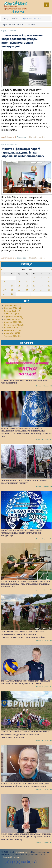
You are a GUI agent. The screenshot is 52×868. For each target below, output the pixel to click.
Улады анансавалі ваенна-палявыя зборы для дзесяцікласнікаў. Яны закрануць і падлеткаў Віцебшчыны (25, 584)
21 (12, 290)
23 (27, 290)
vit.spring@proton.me (11, 857)
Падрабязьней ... (37, 137)
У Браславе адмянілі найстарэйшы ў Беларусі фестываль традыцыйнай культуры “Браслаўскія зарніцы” (25, 735)
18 (41, 286)
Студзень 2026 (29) (13, 317)
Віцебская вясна (22, 852)
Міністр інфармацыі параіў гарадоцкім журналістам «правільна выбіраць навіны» (23, 153)
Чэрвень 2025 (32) (13, 336)
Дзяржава (22, 137)
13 (4, 286)
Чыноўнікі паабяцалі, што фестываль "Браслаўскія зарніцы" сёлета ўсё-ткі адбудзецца (21, 533)
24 (34, 290)
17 (34, 286)
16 (27, 286)
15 (19, 286)
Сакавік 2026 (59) (12, 311)
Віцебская (16, 3)
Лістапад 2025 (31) (13, 322)
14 (12, 286)
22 (19, 290)
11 (42, 282)
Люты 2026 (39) (11, 314)
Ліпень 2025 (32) (12, 333)
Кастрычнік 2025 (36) (14, 325)
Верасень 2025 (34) (13, 328)
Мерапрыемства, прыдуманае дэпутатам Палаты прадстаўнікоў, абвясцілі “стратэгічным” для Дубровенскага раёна (23, 634)
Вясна (18, 12)
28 (12, 294)
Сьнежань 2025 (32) (14, 319)
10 (34, 282)
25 (41, 290)
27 (4, 294)
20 (4, 290)
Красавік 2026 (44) (13, 308)
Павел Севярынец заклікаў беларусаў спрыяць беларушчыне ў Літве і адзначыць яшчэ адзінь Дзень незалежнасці (26, 837)
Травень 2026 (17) (13, 306)
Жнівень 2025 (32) (13, 331)
